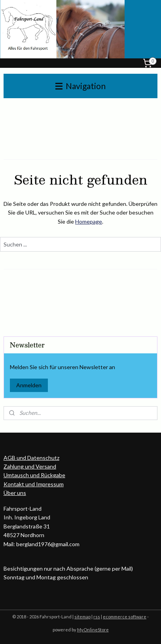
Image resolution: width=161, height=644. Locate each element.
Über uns (15, 493)
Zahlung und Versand (30, 466)
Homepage (89, 221)
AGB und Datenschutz (31, 458)
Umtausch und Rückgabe (34, 475)
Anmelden (29, 385)
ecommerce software (125, 617)
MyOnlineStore (93, 630)
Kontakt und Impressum (34, 484)
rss (97, 617)
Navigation (80, 86)
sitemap (82, 617)
